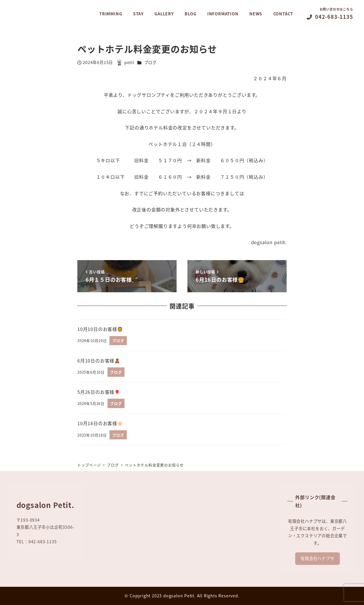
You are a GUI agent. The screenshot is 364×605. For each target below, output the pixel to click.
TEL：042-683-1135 (37, 542)
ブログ (150, 62)
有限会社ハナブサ (317, 558)
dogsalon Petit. (179, 596)
